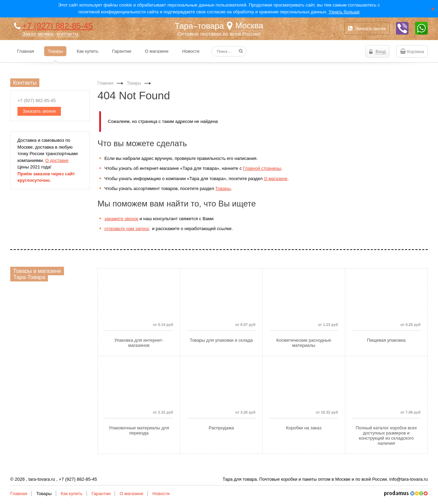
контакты (68, 34)
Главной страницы (262, 168)
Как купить (71, 494)
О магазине (276, 179)
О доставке (57, 160)
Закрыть (433, 9)
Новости (161, 494)
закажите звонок (121, 219)
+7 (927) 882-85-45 (57, 26)
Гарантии (101, 494)
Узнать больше (344, 12)
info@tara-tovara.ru (409, 479)
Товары (223, 188)
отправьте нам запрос (127, 229)
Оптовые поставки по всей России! (219, 34)
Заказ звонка (38, 34)
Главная (19, 494)
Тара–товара (199, 26)
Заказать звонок (367, 28)
